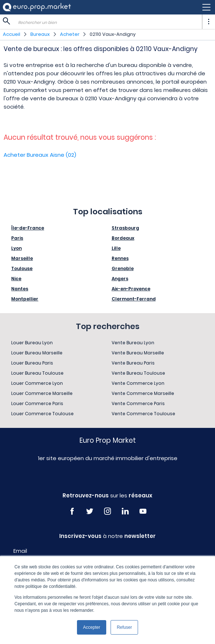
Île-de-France (28, 228)
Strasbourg (125, 228)
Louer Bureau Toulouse (37, 373)
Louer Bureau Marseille (37, 353)
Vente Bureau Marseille (138, 353)
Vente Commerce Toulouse (143, 414)
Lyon (16, 248)
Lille (116, 248)
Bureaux (40, 34)
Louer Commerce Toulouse (42, 414)
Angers (120, 279)
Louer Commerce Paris (37, 403)
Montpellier (25, 299)
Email (20, 551)
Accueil (12, 34)
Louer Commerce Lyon (37, 383)
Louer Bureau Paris (32, 363)
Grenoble (123, 268)
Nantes (20, 289)
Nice (16, 279)
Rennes (120, 258)
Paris (17, 238)
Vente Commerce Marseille (143, 393)
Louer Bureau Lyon (32, 343)
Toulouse (22, 268)
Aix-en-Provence (131, 289)
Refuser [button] (124, 627)
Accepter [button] (92, 627)
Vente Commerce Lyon (138, 383)
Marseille (22, 258)
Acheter (70, 34)
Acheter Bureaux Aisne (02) (40, 155)
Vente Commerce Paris (138, 403)
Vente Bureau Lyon (133, 343)
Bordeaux (123, 238)
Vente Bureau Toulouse (138, 373)
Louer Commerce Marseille (42, 393)
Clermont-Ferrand (134, 299)
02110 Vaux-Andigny (113, 34)
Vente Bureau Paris (133, 363)
